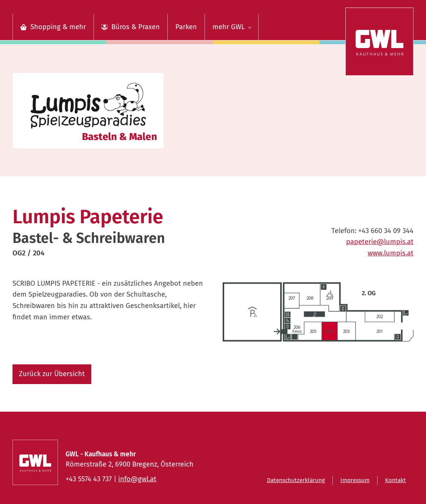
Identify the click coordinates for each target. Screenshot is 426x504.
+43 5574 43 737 (89, 479)
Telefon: (372, 231)
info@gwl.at (137, 479)
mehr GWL (229, 27)
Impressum (355, 480)
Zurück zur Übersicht (52, 374)
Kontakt (396, 480)
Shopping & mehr (58, 27)
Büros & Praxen (136, 27)
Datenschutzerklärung (296, 480)
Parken (186, 27)
